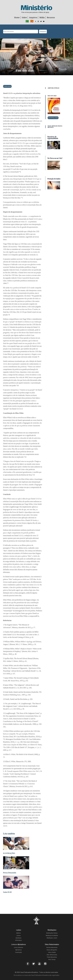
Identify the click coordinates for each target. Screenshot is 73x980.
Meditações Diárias (52, 933)
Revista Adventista (52, 947)
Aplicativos (19, 950)
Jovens (19, 936)
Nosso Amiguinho (52, 950)
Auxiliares (19, 938)
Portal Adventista (52, 957)
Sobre (24, 17)
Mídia (42, 17)
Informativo (19, 940)
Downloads (19, 952)
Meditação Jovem (52, 938)
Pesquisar (43, 32)
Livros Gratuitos (19, 947)
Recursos (51, 17)
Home (17, 17)
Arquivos (33, 17)
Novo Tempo (52, 960)
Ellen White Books (52, 955)
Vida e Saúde (52, 952)
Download (53, 118)
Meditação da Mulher (52, 936)
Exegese (7, 86)
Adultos (19, 933)
